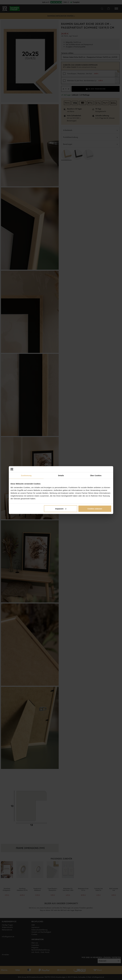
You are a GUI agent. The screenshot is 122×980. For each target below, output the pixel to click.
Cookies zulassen (95, 509)
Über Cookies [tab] (96, 475)
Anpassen (61, 509)
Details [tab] (61, 475)
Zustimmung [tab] (26, 475)
